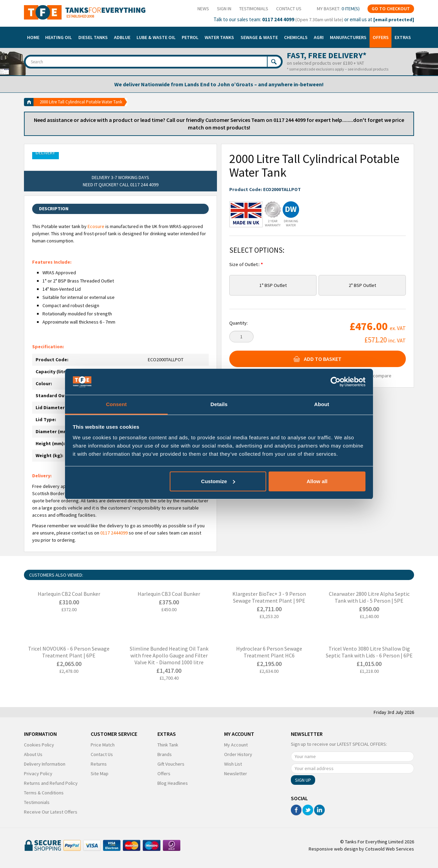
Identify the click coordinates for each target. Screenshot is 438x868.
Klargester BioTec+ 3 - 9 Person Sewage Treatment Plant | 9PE (269, 597)
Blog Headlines (173, 783)
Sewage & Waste (259, 37)
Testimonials (254, 9)
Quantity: (239, 323)
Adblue (122, 37)
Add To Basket (318, 359)
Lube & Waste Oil (156, 37)
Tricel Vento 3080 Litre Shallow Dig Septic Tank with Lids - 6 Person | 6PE (369, 652)
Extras (403, 37)
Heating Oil (59, 37)
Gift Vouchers (171, 764)
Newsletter (236, 773)
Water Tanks (219, 37)
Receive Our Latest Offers (51, 812)
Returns (99, 764)
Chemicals (296, 37)
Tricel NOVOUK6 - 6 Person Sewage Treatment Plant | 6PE (69, 652)
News (203, 9)
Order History (238, 754)
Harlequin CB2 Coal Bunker (69, 594)
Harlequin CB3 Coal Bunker (169, 594)
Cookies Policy (39, 745)
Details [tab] (219, 404)
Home (33, 37)
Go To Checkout (391, 9)
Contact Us (289, 9)
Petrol (190, 37)
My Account (236, 745)
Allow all (317, 481)
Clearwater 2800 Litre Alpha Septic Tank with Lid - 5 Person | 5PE (369, 597)
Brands (165, 754)
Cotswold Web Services (390, 849)
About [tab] (322, 404)
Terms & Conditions (44, 793)
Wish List (233, 764)
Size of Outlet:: (245, 264)
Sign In (224, 9)
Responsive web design (333, 849)
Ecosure (96, 226)
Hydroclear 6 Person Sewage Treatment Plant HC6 (269, 652)
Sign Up (303, 780)
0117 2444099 (114, 533)
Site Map (100, 773)
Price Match (103, 745)
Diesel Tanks (93, 37)
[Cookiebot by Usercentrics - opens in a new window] (336, 382)
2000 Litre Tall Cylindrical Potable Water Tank (81, 102)
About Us (33, 754)
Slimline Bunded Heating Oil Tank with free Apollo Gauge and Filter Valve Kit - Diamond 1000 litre (169, 655)
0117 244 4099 (278, 19)
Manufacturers (348, 37)
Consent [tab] (117, 404)
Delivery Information (45, 764)
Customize (218, 481)
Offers (381, 37)
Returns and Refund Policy (51, 783)
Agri (319, 37)
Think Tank (168, 745)
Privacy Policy (38, 773)
